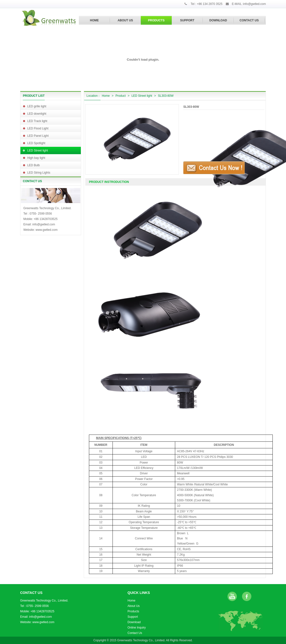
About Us (134, 606)
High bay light (36, 158)
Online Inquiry (137, 628)
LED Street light (38, 151)
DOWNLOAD (218, 20)
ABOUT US (125, 20)
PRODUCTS (156, 20)
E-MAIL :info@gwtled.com (249, 4)
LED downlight (37, 114)
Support (133, 617)
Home (106, 96)
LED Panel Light (38, 136)
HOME (94, 20)
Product (121, 96)
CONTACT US (249, 20)
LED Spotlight (36, 143)
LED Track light (37, 121)
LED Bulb (34, 165)
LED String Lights (39, 173)
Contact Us (135, 633)
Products (133, 611)
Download (134, 622)
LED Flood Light (38, 128)
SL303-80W (166, 96)
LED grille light (37, 106)
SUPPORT (187, 20)
